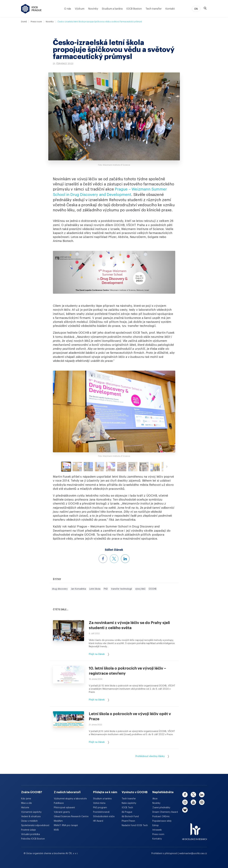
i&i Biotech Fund (130, 817)
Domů (24, 22)
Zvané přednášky (161, 808)
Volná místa (99, 803)
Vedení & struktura (31, 817)
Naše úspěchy (129, 803)
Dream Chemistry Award (165, 812)
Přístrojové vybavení (64, 808)
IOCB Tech (127, 808)
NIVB (56, 830)
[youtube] (193, 802)
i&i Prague (127, 812)
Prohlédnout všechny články (152, 756)
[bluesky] (185, 810)
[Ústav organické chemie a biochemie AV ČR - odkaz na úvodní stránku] (31, 9)
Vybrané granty (62, 812)
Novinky (93, 9)
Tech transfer (154, 9)
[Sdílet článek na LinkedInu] (125, 559)
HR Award (98, 821)
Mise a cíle (26, 803)
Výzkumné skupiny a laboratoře (70, 799)
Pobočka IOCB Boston (33, 839)
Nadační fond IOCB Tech (135, 825)
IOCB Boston (134, 9)
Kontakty (157, 839)
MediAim (58, 821)
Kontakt (170, 9)
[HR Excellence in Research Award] (195, 830)
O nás (68, 9)
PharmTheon (128, 821)
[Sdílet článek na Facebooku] (103, 559)
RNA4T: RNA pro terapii (66, 825)
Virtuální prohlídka (31, 834)
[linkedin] (202, 795)
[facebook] (185, 795)
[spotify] (202, 802)
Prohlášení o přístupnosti (165, 854)
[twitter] (193, 795)
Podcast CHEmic (161, 817)
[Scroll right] (167, 467)
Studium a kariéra (112, 9)
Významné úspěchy (31, 812)
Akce (155, 799)
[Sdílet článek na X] (114, 559)
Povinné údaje (28, 830)
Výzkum (80, 9)
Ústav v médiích (29, 821)
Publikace (59, 803)
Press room (36, 22)
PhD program (100, 808)
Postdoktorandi (101, 812)
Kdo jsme (26, 799)
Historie (25, 808)
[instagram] (185, 802)
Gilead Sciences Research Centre (71, 817)
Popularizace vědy (162, 821)
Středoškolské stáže (104, 817)
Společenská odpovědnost (35, 825)
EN (196, 9)
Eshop (156, 825)
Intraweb (157, 830)
